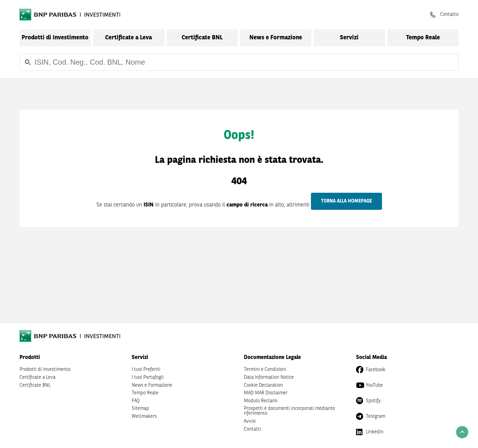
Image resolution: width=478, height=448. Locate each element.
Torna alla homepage (346, 201)
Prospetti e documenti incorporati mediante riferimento (289, 411)
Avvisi (250, 421)
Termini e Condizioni (265, 370)
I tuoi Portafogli (148, 378)
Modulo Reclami (261, 401)
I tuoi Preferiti (146, 370)
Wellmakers (144, 417)
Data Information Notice (269, 378)
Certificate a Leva (128, 38)
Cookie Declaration (263, 385)
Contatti (252, 429)
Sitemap (140, 409)
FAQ (136, 401)
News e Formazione (276, 38)
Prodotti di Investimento (55, 38)
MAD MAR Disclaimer (266, 393)
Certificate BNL (202, 38)
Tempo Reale (423, 38)
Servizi (349, 38)
